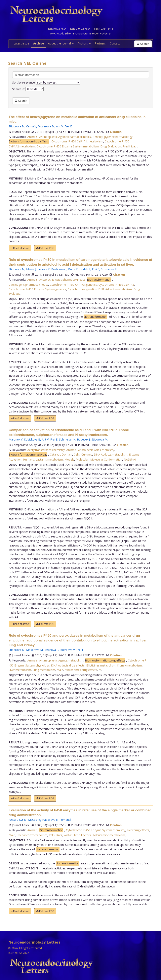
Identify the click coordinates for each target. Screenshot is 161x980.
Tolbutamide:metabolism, (109, 835)
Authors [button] (84, 43)
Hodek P (85, 269)
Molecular (82, 459)
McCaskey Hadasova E (43, 820)
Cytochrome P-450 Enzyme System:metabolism (68, 146)
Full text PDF (45, 248)
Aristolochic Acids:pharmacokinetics (62, 280)
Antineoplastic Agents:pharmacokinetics (65, 137)
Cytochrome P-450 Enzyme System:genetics (37, 289)
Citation (116, 132)
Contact (115, 43)
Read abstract (20, 248)
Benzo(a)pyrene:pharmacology (112, 137)
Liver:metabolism (20, 670)
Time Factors (82, 835)
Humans (29, 459)
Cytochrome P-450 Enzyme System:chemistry (96, 830)
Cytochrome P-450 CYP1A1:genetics (73, 285)
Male (60, 670)
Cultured (87, 454)
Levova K (44, 269)
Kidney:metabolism (130, 665)
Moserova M (46, 126)
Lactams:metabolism (49, 459)
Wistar (68, 835)
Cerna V (31, 126)
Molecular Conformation (106, 459)
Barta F (73, 269)
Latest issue (21, 43)
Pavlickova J (59, 269)
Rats (52, 835)
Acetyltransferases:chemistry (46, 450)
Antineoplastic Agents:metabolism (61, 660)
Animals (32, 137)
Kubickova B (32, 439)
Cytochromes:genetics (82, 289)
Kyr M (23, 820)
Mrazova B (52, 650)
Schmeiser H (109, 269)
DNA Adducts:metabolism (115, 289)
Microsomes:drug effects (81, 670)
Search (143, 44)
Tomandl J (66, 820)
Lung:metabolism (44, 670)
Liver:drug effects (138, 830)
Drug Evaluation (111, 146)
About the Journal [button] (61, 43)
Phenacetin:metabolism (32, 835)
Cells (77, 454)
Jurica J (13, 820)
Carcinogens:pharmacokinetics (28, 285)
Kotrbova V (68, 650)
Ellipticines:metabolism (101, 665)
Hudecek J (83, 439)
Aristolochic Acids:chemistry (96, 450)
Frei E (68, 126)
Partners (100, 43)
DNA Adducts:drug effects (68, 665)
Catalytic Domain (61, 454)
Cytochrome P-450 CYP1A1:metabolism (77, 141)
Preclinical (129, 146)
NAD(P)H (130, 459)
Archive (39, 43)
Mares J (31, 269)
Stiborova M (17, 126)
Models (69, 459)
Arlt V (59, 126)
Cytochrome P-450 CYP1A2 (116, 285)
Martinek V (16, 439)
